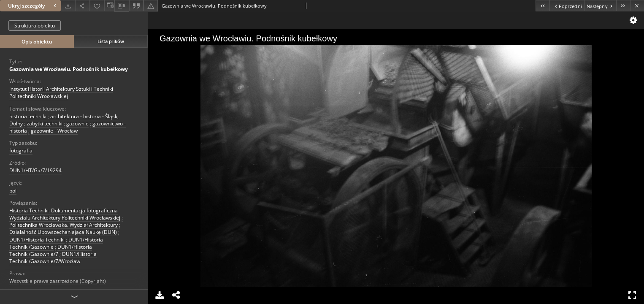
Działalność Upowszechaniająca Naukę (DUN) (63, 232)
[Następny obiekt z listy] (600, 6)
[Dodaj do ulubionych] (97, 6)
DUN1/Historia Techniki (37, 240)
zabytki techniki (45, 123)
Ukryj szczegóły (33, 6)
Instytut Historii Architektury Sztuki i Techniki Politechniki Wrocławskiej (61, 92)
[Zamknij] (637, 6)
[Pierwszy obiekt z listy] (543, 6)
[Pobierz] (68, 6)
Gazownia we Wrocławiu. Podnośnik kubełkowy (69, 69)
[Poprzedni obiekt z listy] (567, 6)
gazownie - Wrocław (54, 131)
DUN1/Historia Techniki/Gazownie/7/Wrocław (53, 258)
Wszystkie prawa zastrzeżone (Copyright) (58, 281)
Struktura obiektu (35, 26)
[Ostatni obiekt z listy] (623, 6)
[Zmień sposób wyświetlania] (109, 6)
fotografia (21, 151)
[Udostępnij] (82, 6)
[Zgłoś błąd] (151, 6)
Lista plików (111, 41)
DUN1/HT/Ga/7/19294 (35, 170)
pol (13, 191)
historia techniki (28, 116)
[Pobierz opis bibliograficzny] (122, 6)
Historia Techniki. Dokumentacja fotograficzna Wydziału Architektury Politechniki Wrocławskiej (65, 214)
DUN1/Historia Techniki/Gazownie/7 (51, 250)
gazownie (77, 123)
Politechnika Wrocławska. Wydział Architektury (64, 225)
